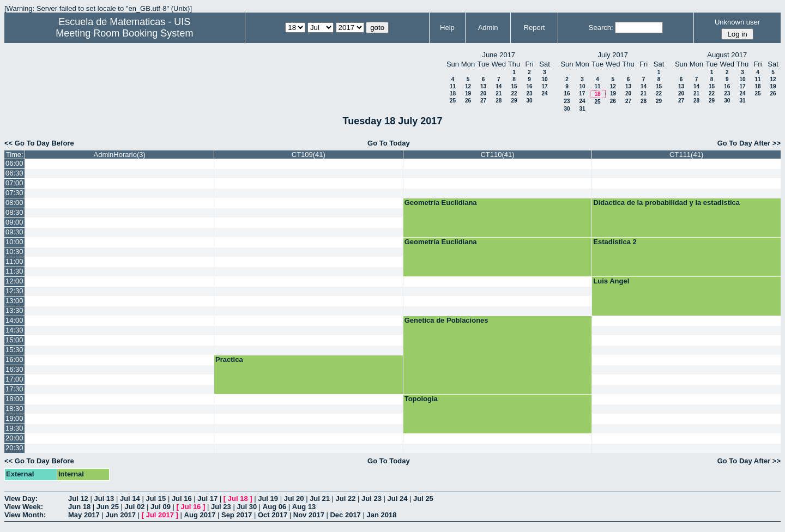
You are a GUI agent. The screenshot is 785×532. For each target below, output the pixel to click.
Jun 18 (79, 507)
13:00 (14, 301)
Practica (229, 359)
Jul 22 (346, 498)
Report (535, 28)
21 (499, 93)
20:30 (14, 448)
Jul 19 (268, 498)
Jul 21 (320, 498)
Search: (601, 28)
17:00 (14, 379)
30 (529, 101)
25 (453, 101)
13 (483, 86)
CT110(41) (497, 155)
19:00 (14, 418)
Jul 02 (135, 507)
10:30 (14, 252)
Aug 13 (304, 507)
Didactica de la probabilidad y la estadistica (666, 202)
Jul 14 (130, 498)
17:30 (14, 389)
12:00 (14, 281)
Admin (488, 28)
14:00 (14, 320)
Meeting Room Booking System (124, 33)
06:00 (14, 163)
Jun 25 (108, 507)
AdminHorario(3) (120, 155)
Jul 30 (247, 507)
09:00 (14, 222)
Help (447, 28)
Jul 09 (161, 507)
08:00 (14, 202)
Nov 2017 (309, 515)
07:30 (14, 193)
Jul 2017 (160, 515)
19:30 (14, 428)
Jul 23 (372, 498)
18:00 (14, 399)
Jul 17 (207, 498)
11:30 (14, 271)
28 (499, 101)
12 (468, 86)
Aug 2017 (200, 515)
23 (529, 93)
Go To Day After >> (749, 143)
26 (468, 101)
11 (453, 86)
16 (529, 86)
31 (582, 109)
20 (483, 93)
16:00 (14, 359)
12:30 (14, 291)
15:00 (14, 340)
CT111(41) (686, 155)
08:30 (14, 212)
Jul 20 (294, 498)
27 (483, 101)
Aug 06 (274, 507)
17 (544, 86)
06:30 (14, 173)
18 (453, 93)
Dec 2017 (345, 515)
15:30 (14, 350)
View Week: (24, 507)
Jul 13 (104, 498)
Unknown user (737, 22)
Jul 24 (398, 498)
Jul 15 (156, 498)
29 (514, 101)
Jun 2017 (120, 515)
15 (514, 86)
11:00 (14, 261)
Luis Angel (611, 281)
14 (499, 86)
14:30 (14, 330)
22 (514, 93)
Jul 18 (238, 498)
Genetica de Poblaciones (446, 320)
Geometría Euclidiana (441, 202)
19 (468, 93)
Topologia (421, 399)
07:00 (14, 183)
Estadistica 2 (615, 242)
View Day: (21, 498)
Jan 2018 (381, 515)
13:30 (14, 310)
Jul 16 (182, 498)
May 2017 (84, 515)
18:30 (14, 409)
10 (544, 79)
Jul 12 (78, 498)
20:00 (14, 438)
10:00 (14, 242)
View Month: (25, 515)
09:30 (14, 232)
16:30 (14, 369)
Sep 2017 (237, 515)
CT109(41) (309, 155)
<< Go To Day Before (39, 143)
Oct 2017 (273, 515)
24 (544, 93)
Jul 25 (423, 498)
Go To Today (389, 143)
